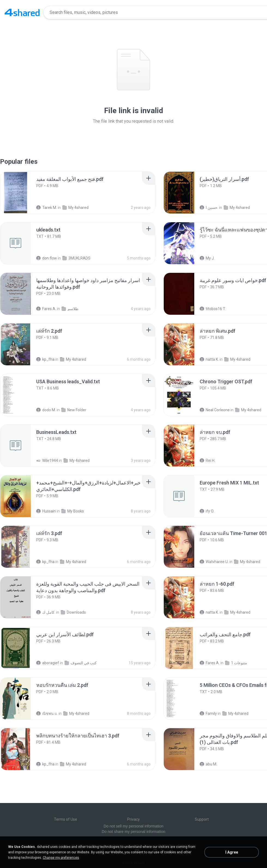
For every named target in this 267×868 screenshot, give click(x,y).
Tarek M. (47, 208)
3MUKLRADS (76, 258)
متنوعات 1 (236, 663)
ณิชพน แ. (47, 713)
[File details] (22, 193)
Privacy (133, 819)
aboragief (48, 663)
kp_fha (45, 359)
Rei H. (207, 461)
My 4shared (75, 208)
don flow (47, 258)
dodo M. (46, 410)
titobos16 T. (213, 309)
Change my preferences (61, 858)
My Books (73, 511)
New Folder (74, 410)
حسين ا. (209, 208)
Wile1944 (47, 461)
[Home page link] (22, 13)
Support (202, 819)
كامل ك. (46, 612)
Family (208, 713)
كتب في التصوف (81, 663)
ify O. (207, 511)
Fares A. (46, 309)
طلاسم (70, 309)
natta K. (209, 359)
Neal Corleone (215, 410)
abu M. (208, 764)
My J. (207, 258)
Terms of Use (66, 819)
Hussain (46, 511)
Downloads (73, 612)
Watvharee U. (214, 562)
